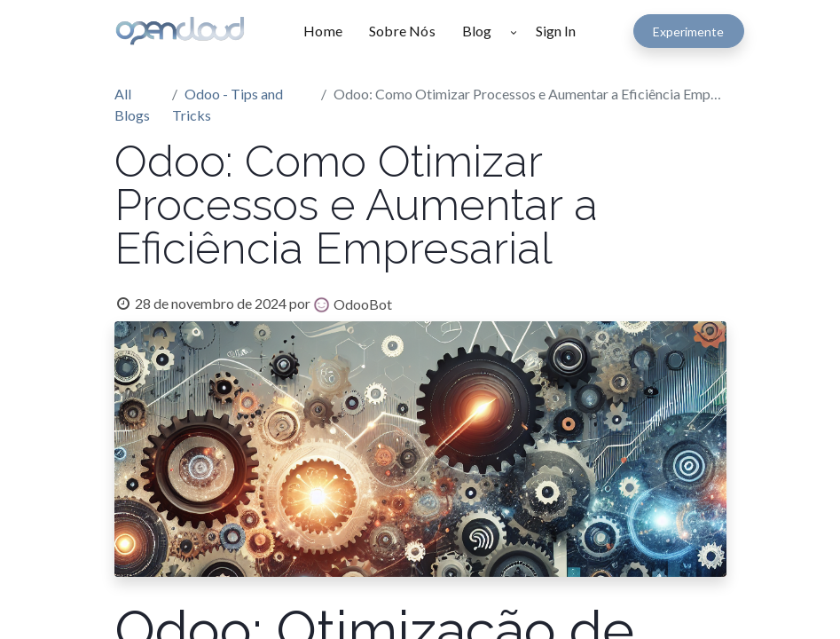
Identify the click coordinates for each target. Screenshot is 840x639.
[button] (514, 31)
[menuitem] (330, 31)
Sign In (556, 31)
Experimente (688, 32)
